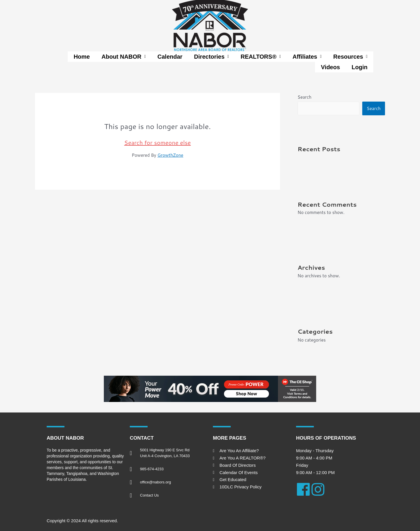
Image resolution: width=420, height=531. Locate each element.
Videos (330, 67)
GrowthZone (170, 155)
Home (82, 57)
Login (360, 67)
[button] (124, 57)
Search (304, 97)
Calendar (170, 57)
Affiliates (307, 57)
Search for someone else (157, 142)
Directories (211, 57)
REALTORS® (261, 57)
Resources (350, 57)
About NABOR (124, 57)
